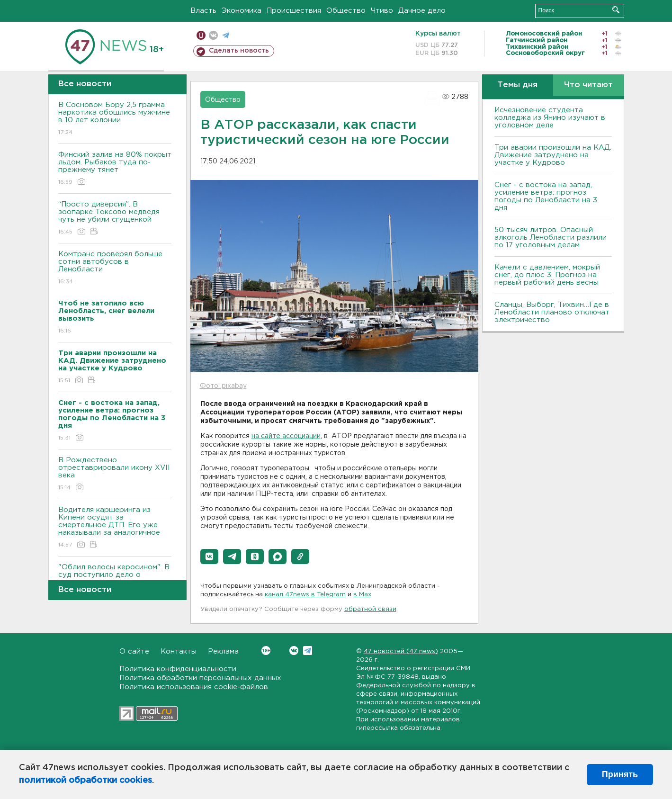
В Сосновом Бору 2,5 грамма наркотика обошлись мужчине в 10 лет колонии (115, 119)
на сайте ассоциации (286, 436)
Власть (203, 11)
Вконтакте (266, 651)
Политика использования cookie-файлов (194, 687)
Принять (620, 774)
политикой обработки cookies (85, 781)
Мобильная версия (201, 35)
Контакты (179, 651)
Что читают (588, 85)
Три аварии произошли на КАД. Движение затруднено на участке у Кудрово (553, 155)
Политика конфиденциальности (178, 669)
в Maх (362, 595)
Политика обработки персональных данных (200, 678)
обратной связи (370, 609)
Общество (346, 11)
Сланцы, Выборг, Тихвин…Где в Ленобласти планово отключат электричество (552, 312)
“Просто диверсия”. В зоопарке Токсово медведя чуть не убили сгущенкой (115, 219)
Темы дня (517, 85)
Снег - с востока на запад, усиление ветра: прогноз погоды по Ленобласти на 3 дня (546, 196)
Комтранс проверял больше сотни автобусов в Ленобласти (115, 268)
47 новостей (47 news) (401, 651)
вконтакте (213, 35)
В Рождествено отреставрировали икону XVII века (115, 474)
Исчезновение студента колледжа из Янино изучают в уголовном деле (550, 118)
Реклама (223, 651)
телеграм (226, 35)
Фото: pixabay (223, 386)
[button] (209, 557)
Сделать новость (239, 51)
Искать (616, 10)
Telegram (308, 651)
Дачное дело (422, 11)
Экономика (242, 11)
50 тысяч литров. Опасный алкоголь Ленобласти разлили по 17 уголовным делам (551, 238)
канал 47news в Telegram (305, 595)
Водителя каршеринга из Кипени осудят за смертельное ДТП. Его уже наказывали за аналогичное (115, 528)
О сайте (134, 651)
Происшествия (294, 11)
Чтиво (382, 11)
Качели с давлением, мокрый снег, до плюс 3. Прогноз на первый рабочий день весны (547, 275)
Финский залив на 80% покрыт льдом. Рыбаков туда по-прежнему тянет (115, 169)
